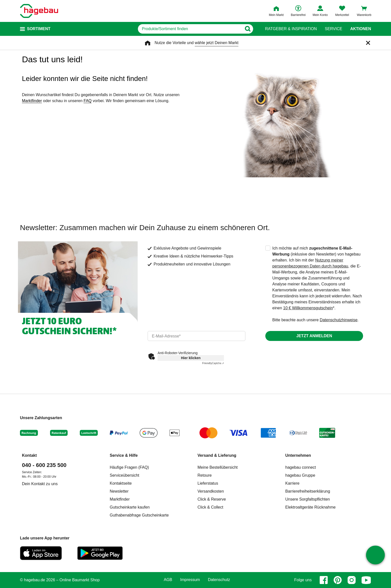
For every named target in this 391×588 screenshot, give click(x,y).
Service (333, 29)
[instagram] (352, 580)
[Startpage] (39, 11)
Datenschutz (219, 580)
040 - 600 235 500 (44, 465)
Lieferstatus (208, 483)
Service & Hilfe (124, 455)
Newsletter (119, 491)
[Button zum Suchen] (247, 29)
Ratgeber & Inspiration (291, 29)
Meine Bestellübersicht (218, 467)
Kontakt (29, 455)
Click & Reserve (212, 499)
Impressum (190, 580)
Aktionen (361, 29)
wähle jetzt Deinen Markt (217, 43)
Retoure (205, 475)
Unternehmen (298, 455)
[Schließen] (368, 43)
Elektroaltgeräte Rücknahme (310, 507)
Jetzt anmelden (314, 336)
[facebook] (324, 580)
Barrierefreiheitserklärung (308, 491)
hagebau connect (301, 467)
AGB (168, 580)
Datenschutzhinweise (339, 320)
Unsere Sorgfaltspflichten (308, 499)
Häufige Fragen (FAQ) (129, 467)
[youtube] (366, 580)
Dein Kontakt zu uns (40, 484)
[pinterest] (338, 580)
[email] (196, 336)
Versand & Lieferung (217, 455)
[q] (190, 29)
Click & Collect (210, 507)
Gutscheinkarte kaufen (130, 507)
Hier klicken (191, 358)
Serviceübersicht (124, 475)
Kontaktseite (121, 483)
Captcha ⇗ (213, 363)
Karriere (292, 483)
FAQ (88, 101)
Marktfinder (32, 101)
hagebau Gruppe (300, 475)
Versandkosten (211, 491)
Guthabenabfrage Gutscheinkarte (139, 515)
